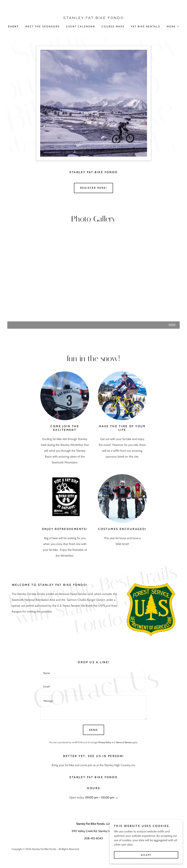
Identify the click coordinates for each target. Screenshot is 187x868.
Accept (146, 855)
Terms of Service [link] (124, 742)
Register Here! (93, 188)
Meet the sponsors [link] (43, 26)
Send (93, 730)
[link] (93, 18)
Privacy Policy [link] (105, 742)
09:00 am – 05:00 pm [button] (100, 797)
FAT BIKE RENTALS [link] (146, 26)
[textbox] (93, 673)
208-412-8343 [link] (93, 838)
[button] (173, 26)
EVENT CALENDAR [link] (81, 26)
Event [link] (14, 26)
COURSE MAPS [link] (113, 26)
